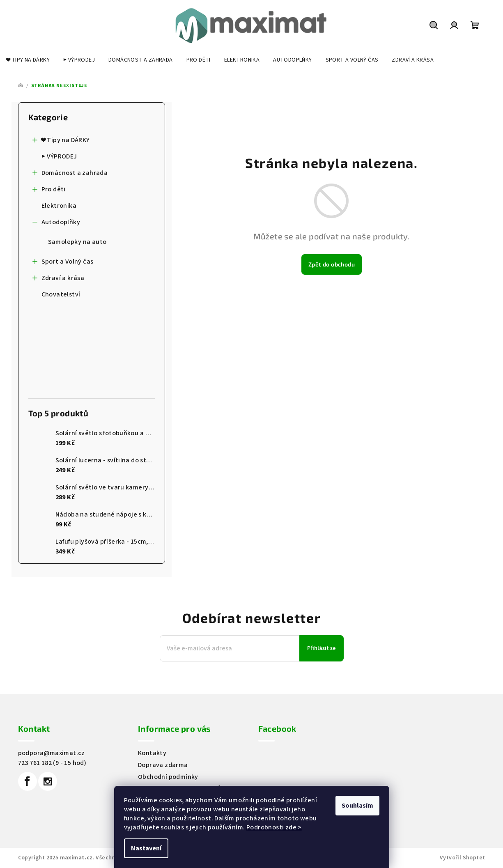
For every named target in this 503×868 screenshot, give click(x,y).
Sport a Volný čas (63, 263)
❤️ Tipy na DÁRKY (61, 142)
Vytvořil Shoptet (462, 858)
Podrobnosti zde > (274, 827)
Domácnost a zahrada (70, 175)
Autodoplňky (56, 224)
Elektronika (60, 206)
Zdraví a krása (59, 280)
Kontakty (152, 753)
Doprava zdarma (163, 765)
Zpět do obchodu (332, 264)
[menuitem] (28, 60)
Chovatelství (62, 294)
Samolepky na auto (77, 242)
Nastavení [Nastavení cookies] (146, 848)
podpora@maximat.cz (52, 753)
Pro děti (49, 191)
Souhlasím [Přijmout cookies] (357, 806)
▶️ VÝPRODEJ (60, 156)
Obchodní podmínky (168, 777)
